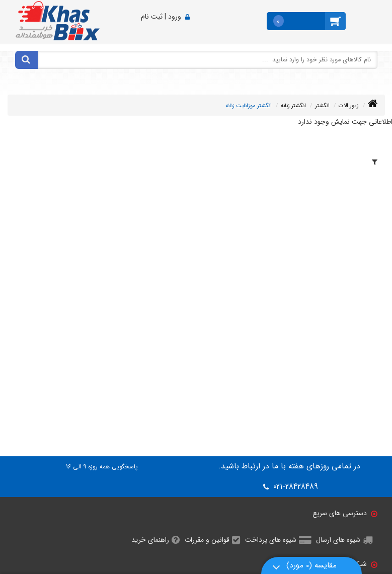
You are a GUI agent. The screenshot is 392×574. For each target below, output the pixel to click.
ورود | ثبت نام (161, 17)
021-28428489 (294, 487)
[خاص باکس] (58, 20)
